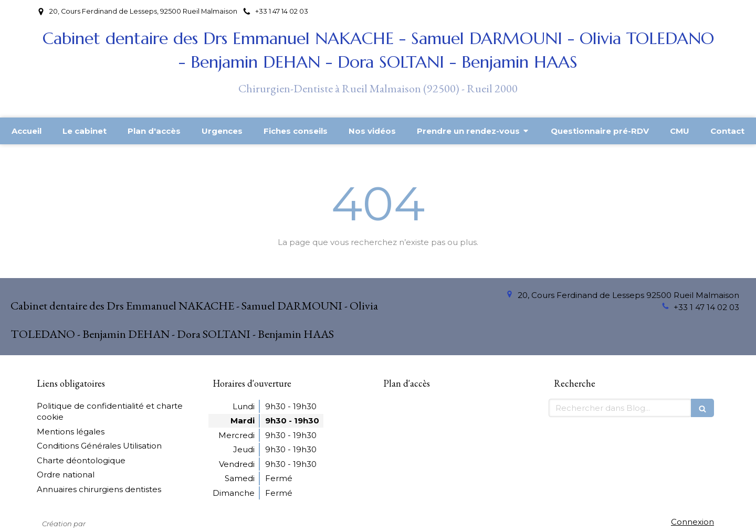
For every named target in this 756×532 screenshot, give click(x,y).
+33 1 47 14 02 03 (706, 307)
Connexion (692, 522)
